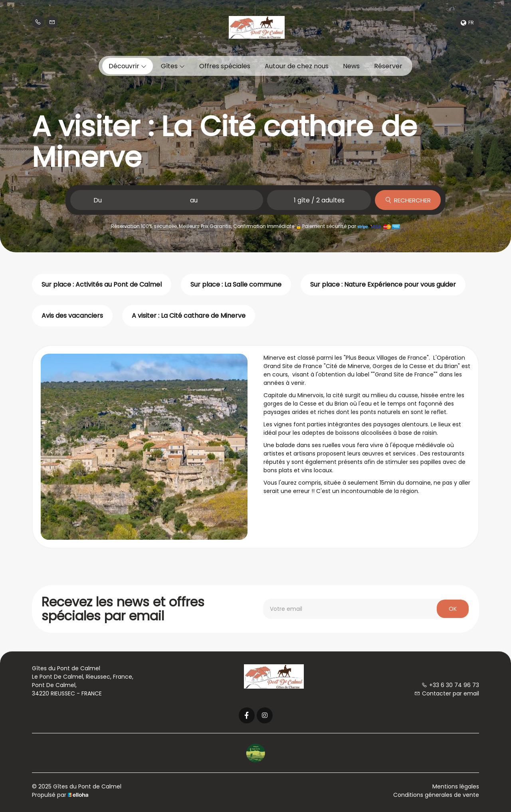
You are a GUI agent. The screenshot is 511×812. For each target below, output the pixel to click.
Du (98, 200)
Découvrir (128, 66)
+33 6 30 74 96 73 (450, 685)
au (194, 200)
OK (453, 609)
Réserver (388, 66)
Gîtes (173, 66)
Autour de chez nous (297, 66)
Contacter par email (447, 693)
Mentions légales (456, 786)
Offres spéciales (225, 66)
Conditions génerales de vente (436, 795)
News (351, 66)
